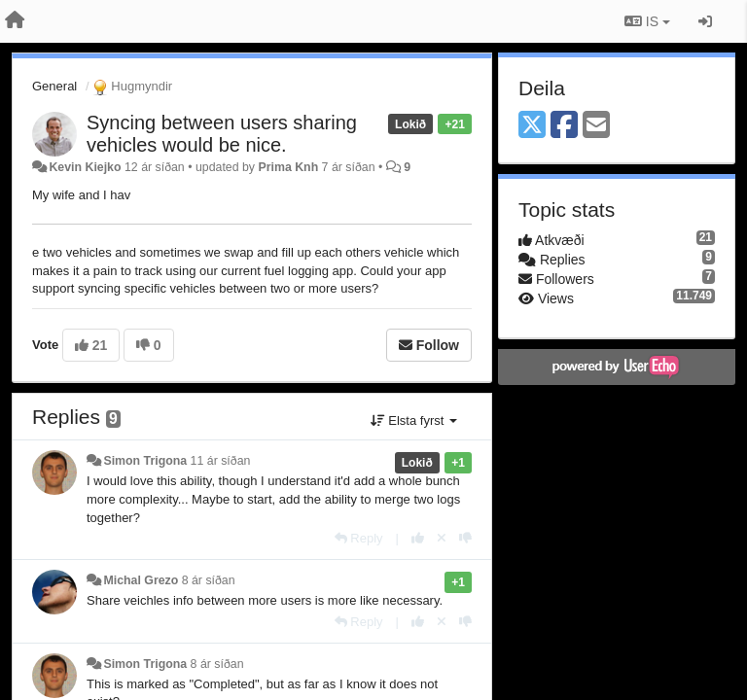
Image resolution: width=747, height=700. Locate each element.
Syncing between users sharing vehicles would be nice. (222, 134)
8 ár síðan (209, 580)
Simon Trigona (145, 461)
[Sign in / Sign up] (705, 21)
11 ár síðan (221, 461)
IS (647, 21)
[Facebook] (564, 126)
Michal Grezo (141, 580)
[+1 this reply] (418, 538)
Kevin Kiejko (85, 167)
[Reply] (359, 538)
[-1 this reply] (465, 538)
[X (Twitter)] (532, 126)
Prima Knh (288, 167)
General (54, 86)
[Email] (596, 126)
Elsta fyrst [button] (414, 420)
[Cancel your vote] (442, 538)
